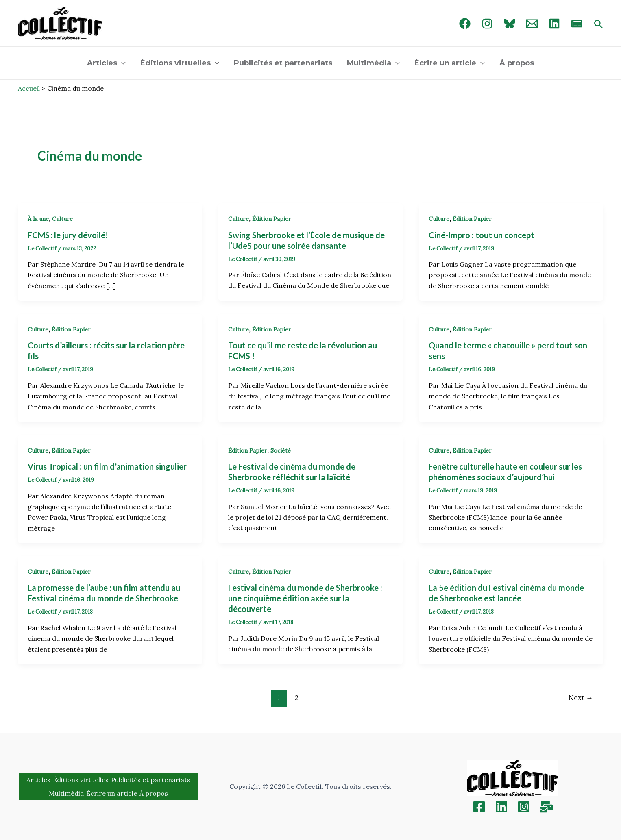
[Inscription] (546, 807)
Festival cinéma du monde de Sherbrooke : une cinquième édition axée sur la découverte (305, 598)
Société (281, 450)
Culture (62, 219)
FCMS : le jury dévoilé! (69, 235)
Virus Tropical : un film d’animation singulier (107, 466)
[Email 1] (532, 24)
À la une (38, 219)
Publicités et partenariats (283, 63)
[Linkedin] (501, 807)
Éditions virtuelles (180, 63)
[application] (121, 63)
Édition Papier (272, 219)
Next (581, 698)
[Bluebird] (510, 24)
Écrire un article (450, 63)
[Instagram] (487, 24)
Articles (106, 63)
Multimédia (373, 63)
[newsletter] (577, 24)
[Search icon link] (599, 25)
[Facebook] (465, 24)
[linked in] (554, 24)
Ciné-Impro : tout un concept (482, 235)
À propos (517, 63)
